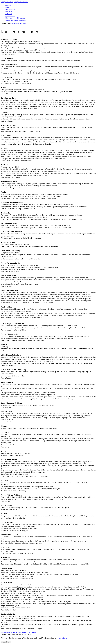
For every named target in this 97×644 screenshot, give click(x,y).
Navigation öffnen (7, 2)
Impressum (5, 632)
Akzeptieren (6, 642)
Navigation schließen (21, 2)
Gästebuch (22, 24)
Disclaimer (16, 632)
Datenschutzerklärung (28, 632)
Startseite (13, 24)
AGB (11, 632)
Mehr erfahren (63, 638)
